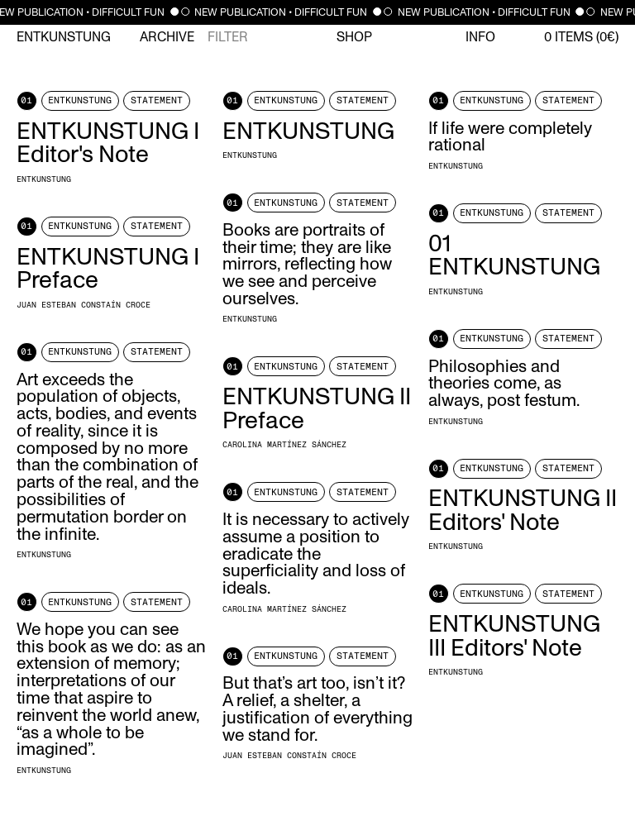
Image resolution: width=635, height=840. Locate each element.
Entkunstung (64, 37)
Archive (167, 37)
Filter (228, 37)
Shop (354, 37)
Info (480, 37)
